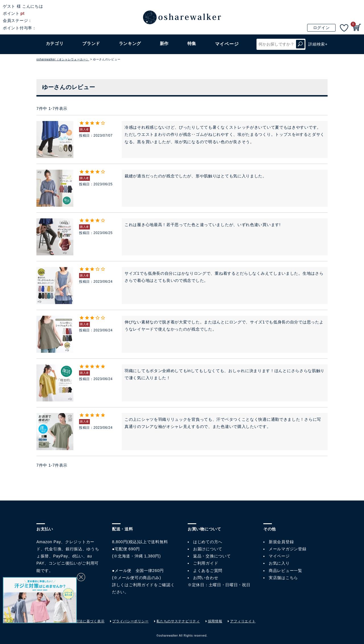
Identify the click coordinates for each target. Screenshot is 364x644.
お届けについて (208, 549)
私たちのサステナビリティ (178, 621)
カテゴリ (55, 44)
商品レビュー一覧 (286, 571)
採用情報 (215, 621)
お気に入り (279, 563)
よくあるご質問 (208, 571)
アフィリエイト (243, 621)
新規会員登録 (281, 542)
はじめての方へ (208, 542)
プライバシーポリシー (130, 621)
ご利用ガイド (141, 585)
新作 (165, 44)
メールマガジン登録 (288, 549)
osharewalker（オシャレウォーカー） (63, 59)
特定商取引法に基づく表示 (83, 621)
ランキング (131, 44)
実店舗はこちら (283, 578)
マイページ (279, 556)
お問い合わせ (206, 578)
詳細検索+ (318, 44)
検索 (300, 44)
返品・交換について (212, 556)
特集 (193, 44)
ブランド (92, 44)
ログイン (321, 28)
